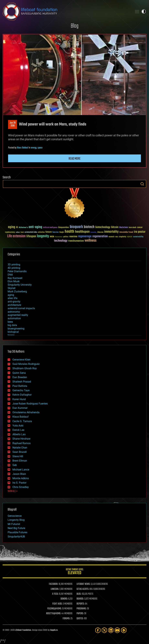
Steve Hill (18, 456)
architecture (14, 305)
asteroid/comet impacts (21, 308)
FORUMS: (66, 619)
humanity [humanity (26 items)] (93, 232)
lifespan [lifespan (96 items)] (31, 236)
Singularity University (20, 285)
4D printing (14, 268)
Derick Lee (18, 430)
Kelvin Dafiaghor (22, 395)
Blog (75, 26)
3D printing (14, 265)
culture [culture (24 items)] (18, 232)
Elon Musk (14, 281)
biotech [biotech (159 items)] (89, 227)
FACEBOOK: (53, 584)
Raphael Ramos (22, 443)
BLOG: (79, 594)
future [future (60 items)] (49, 232)
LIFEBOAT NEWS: (83, 584)
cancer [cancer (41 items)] (140, 228)
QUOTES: (80, 619)
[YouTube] (117, 630)
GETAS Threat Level (74, 572)
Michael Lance (21, 470)
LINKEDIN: (55, 589)
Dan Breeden (20, 377)
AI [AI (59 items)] (17, 227)
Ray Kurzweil (15, 278)
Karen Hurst (19, 399)
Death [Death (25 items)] (22, 232)
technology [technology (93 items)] (61, 241)
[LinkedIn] (111, 630)
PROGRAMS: (81, 609)
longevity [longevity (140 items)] (43, 236)
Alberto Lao (19, 434)
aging (11, 295)
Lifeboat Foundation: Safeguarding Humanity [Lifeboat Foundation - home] (66, 11)
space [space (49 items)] (130, 237)
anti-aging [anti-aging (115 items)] (35, 227)
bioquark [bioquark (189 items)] (76, 227)
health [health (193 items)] (69, 232)
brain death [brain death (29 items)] (132, 228)
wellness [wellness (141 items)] (91, 241)
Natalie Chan (20, 448)
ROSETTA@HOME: (54, 614)
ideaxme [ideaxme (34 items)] (100, 232)
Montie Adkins (21, 478)
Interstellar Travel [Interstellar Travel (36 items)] (126, 232)
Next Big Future (16, 528)
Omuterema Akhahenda (26, 412)
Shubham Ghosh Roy (25, 368)
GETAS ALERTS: (83, 589)
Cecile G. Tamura (22, 421)
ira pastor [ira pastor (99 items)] (140, 232)
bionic (11, 335)
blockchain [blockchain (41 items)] (124, 228)
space (40, 148)
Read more (75, 159)
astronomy (14, 312)
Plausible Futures (17, 532)
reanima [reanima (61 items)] (73, 237)
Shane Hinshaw (21, 439)
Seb (15, 465)
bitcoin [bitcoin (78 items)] (115, 227)
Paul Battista (20, 386)
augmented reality (18, 315)
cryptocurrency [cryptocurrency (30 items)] (10, 232)
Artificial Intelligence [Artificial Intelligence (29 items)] (50, 228)
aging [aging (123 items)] (12, 227)
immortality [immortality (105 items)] (111, 232)
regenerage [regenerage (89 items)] (85, 236)
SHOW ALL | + (13, 491)
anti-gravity (14, 302)
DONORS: (64, 599)
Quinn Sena (19, 373)
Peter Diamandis (17, 271)
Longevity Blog (16, 520)
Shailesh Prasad (22, 382)
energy (34, 148)
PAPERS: (80, 614)
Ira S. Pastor (19, 483)
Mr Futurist (14, 524)
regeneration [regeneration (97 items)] (100, 236)
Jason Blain (19, 474)
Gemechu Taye (21, 390)
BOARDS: (80, 599)
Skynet (11, 288)
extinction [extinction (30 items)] (41, 232)
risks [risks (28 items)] (117, 237)
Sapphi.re (54, 630)
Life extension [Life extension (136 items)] (16, 236)
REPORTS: (81, 604)
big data (12, 325)
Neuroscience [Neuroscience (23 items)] (59, 237)
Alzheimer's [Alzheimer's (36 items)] (23, 228)
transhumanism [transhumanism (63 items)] (76, 241)
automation (14, 318)
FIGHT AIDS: (57, 604)
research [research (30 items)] (111, 237)
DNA (10, 275)
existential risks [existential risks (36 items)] (31, 232)
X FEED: (55, 594)
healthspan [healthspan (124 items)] (82, 232)
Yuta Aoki (18, 426)
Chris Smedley (21, 487)
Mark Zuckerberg (17, 292)
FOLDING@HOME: (54, 609)
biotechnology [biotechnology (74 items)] (103, 227)
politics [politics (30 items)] (66, 237)
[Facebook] (98, 630)
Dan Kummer (20, 408)
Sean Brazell (20, 452)
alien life (12, 298)
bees (10, 322)
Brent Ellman (20, 461)
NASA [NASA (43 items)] (52, 237)
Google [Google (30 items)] (62, 232)
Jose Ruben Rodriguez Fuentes (30, 404)
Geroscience (15, 516)
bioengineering (16, 329)
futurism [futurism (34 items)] (55, 232)
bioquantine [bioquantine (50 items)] (64, 227)
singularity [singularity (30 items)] (123, 237)
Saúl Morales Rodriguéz (26, 364)
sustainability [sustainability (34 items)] (138, 237)
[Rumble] (124, 630)
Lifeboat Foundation (23, 630)
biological (13, 332)
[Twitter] (104, 630)
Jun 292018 (13, 124)
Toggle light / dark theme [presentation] (144, 11)
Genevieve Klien (21, 360)
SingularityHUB (16, 537)
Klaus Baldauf (23, 148)
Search (142, 184)
